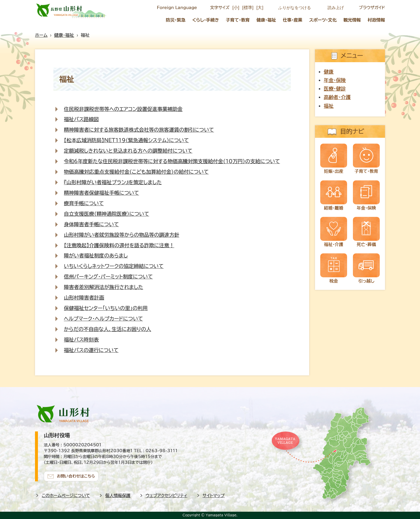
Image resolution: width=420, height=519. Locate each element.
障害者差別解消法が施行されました (104, 287)
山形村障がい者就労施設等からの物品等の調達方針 (122, 235)
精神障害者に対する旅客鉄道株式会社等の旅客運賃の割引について (139, 130)
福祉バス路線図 (81, 119)
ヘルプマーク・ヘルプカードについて (103, 319)
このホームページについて (66, 496)
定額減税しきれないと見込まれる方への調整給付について (128, 151)
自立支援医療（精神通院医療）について (106, 214)
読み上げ (336, 8)
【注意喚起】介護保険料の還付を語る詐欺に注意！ (119, 245)
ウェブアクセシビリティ (167, 496)
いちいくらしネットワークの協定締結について (114, 266)
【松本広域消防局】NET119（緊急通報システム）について (126, 140)
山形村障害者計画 (84, 298)
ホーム (41, 35)
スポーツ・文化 (323, 20)
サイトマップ (214, 496)
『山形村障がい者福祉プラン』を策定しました (113, 182)
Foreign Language (177, 8)
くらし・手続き (206, 20)
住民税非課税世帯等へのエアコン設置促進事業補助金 (123, 109)
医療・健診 (335, 89)
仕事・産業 (293, 20)
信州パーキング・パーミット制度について (108, 277)
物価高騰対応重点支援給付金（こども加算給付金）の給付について (136, 172)
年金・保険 (335, 80)
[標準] (248, 7)
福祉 (329, 106)
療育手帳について (84, 203)
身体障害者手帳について (91, 224)
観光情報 (352, 20)
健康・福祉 (266, 20)
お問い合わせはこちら (76, 476)
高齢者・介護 (337, 97)
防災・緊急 (176, 20)
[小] (236, 7)
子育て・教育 (238, 20)
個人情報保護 (118, 496)
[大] (260, 7)
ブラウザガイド (372, 8)
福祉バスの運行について (91, 350)
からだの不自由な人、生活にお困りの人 (107, 329)
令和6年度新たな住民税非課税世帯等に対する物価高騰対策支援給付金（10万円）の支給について (172, 161)
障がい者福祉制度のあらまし (96, 256)
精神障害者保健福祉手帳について (101, 193)
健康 (329, 72)
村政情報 (377, 20)
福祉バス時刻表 (81, 340)
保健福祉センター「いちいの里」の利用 (106, 308)
